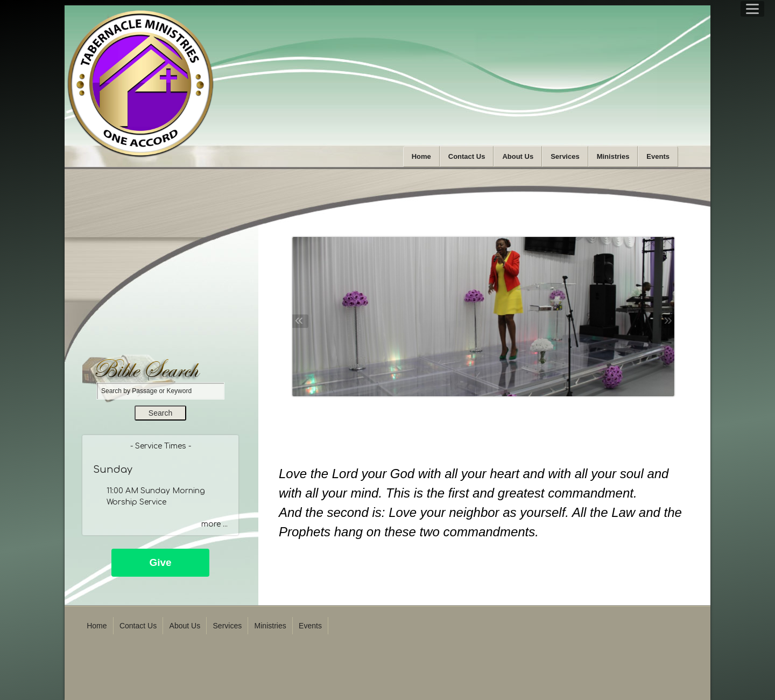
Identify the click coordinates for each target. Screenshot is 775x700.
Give (160, 562)
